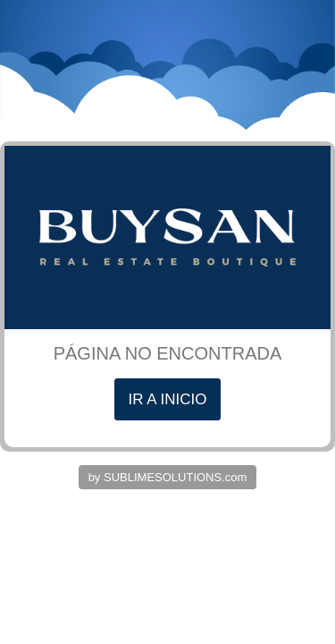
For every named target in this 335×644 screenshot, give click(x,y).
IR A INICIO (168, 399)
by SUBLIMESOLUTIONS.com (168, 477)
